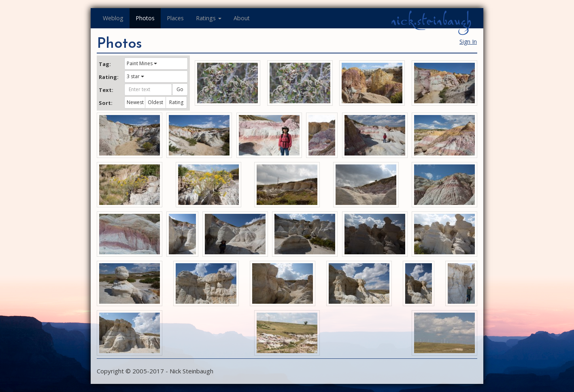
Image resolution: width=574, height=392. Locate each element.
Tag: (105, 64)
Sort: (106, 103)
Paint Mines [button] (142, 63)
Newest (135, 102)
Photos (145, 18)
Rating (176, 102)
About (242, 18)
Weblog (113, 18)
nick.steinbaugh (431, 21)
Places (175, 18)
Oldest (155, 102)
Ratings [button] (209, 18)
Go (180, 89)
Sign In (468, 42)
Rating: (108, 77)
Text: (106, 90)
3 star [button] (135, 76)
